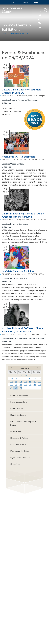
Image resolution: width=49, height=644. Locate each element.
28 (40, 385)
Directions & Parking (19, 438)
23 (16, 385)
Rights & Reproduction (20, 458)
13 (35, 378)
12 (30, 378)
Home (4, 33)
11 (25, 378)
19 (30, 382)
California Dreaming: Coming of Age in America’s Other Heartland (23, 215)
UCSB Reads (16, 432)
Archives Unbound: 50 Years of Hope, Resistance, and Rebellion (23, 330)
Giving (36, 2)
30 (16, 388)
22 (11, 385)
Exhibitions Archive (19, 402)
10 (21, 378)
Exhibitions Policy (18, 445)
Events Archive (17, 409)
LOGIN (26, 2)
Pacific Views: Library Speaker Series (23, 423)
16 (16, 382)
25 (25, 385)
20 (35, 382)
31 (21, 388)
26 (30, 385)
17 (21, 382)
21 (40, 382)
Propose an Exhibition (20, 451)
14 (40, 378)
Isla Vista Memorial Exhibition (19, 271)
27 (35, 385)
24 (21, 385)
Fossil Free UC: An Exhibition (18, 157)
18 (25, 382)
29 (11, 388)
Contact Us (15, 464)
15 (11, 382)
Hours (14, 2)
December (24, 368)
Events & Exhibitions (20, 33)
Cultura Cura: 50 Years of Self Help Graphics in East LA (22, 91)
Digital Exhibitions (18, 415)
